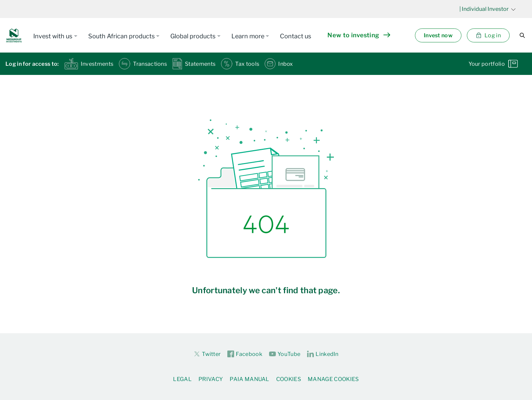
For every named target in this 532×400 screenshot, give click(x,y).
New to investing (359, 35)
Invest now (438, 35)
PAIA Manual (250, 379)
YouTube (285, 354)
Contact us (296, 36)
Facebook (245, 354)
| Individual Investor (488, 9)
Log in (488, 35)
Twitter (207, 354)
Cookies (289, 379)
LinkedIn (323, 354)
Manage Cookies (333, 379)
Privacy (211, 379)
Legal (182, 379)
